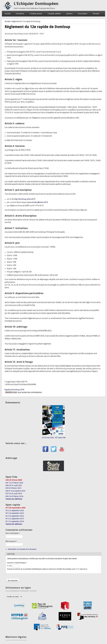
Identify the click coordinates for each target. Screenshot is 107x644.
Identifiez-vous (11, 392)
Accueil (8, 14)
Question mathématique (17, 563)
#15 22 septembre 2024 (15, 511)
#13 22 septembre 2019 (15, 519)
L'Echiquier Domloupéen (36, 4)
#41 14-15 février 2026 (14, 483)
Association (83, 14)
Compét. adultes (54, 14)
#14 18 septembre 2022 (15, 516)
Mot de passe (11, 541)
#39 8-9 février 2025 (13, 488)
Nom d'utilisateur (13, 533)
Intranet (96, 14)
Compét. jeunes (36, 14)
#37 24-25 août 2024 (14, 494)
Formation (20, 14)
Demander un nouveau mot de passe (22, 549)
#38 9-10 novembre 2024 (15, 491)
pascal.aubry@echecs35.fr (38, 202)
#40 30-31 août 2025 (14, 485)
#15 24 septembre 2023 (15, 513)
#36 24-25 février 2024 (14, 496)
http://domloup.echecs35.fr (25, 199)
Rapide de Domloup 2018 (14, 390)
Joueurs (69, 14)
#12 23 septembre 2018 (15, 521)
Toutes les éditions (14, 499)
